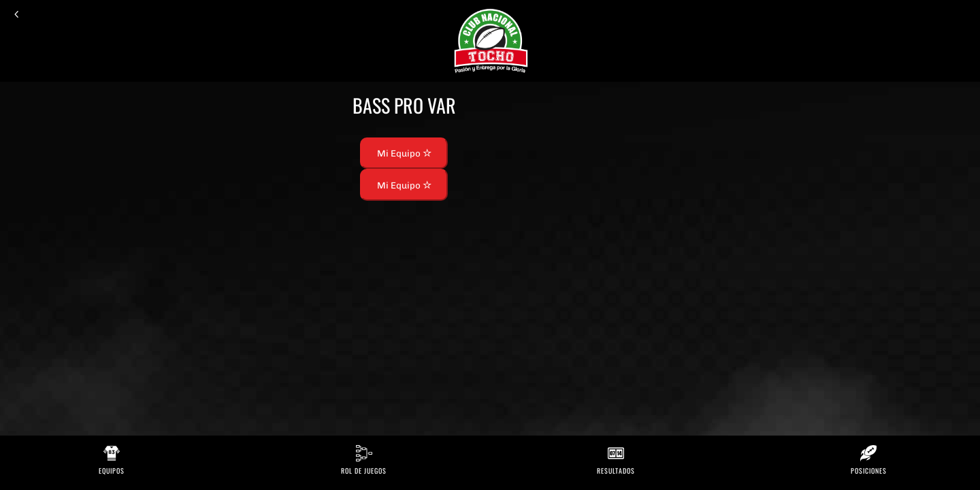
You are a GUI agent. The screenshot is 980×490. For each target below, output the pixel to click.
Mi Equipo (404, 153)
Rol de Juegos (364, 471)
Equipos (112, 471)
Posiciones (869, 471)
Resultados (616, 471)
